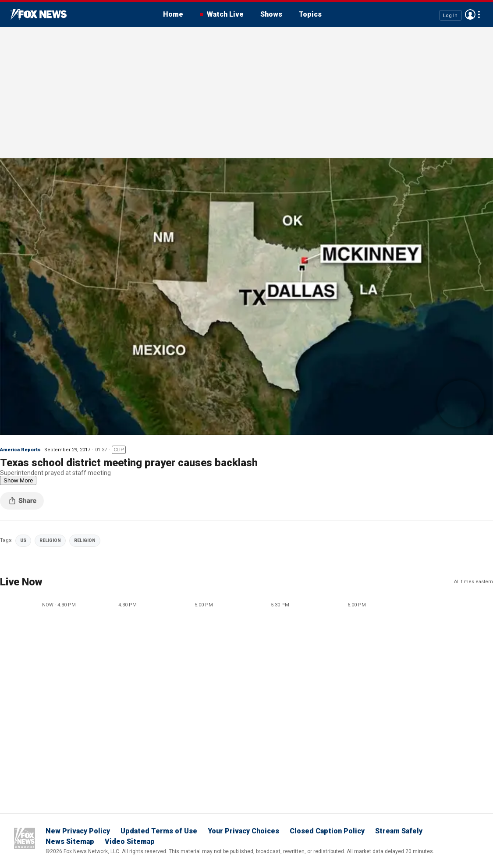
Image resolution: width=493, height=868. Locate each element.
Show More (18, 480)
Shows (271, 14)
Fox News (25, 838)
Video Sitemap (130, 841)
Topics (310, 14)
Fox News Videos (39, 14)
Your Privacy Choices (243, 831)
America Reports (20, 450)
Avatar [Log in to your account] (470, 14)
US (23, 540)
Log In (450, 15)
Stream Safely (399, 831)
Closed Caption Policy (327, 831)
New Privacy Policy (78, 831)
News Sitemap (70, 841)
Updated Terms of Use (159, 831)
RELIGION (50, 540)
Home (173, 14)
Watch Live (225, 14)
